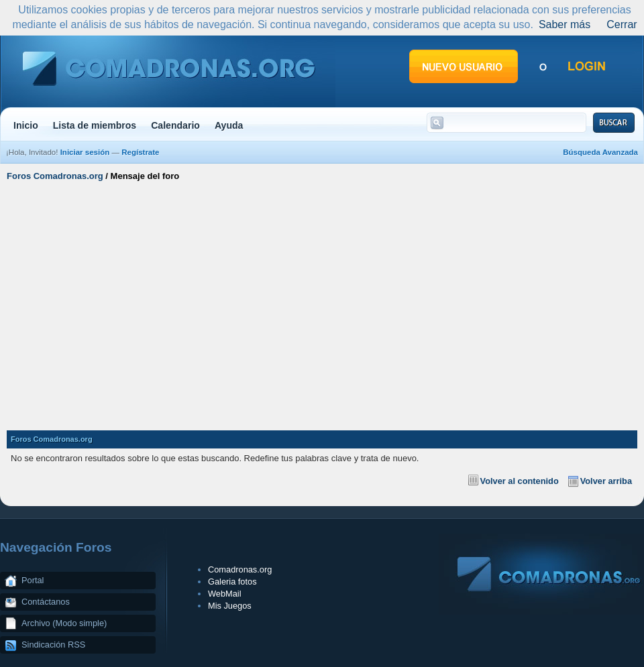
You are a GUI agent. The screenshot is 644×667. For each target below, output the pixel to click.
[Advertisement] (322, 300)
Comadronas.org (240, 569)
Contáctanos (46, 602)
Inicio (26, 125)
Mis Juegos (230, 606)
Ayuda (229, 125)
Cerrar (622, 24)
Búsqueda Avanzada (600, 152)
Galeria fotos (232, 582)
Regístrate (140, 152)
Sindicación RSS (53, 645)
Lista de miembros (95, 125)
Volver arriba (606, 481)
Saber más (565, 24)
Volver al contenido (520, 481)
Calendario (175, 125)
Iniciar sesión (85, 152)
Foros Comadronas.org (55, 176)
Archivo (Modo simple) (64, 623)
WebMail (225, 594)
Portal (33, 580)
